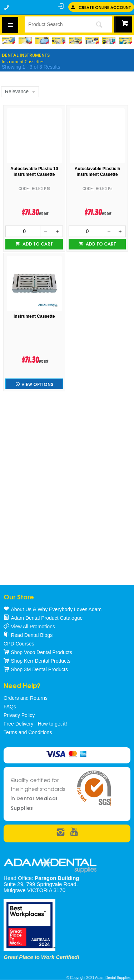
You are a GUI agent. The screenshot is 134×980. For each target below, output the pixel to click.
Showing (31, 67)
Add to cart (37, 244)
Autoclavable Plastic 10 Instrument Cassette (34, 172)
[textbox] (55, 24)
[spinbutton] (23, 231)
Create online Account (105, 7)
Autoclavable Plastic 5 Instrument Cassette (97, 172)
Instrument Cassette (34, 316)
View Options (37, 384)
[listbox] (19, 92)
